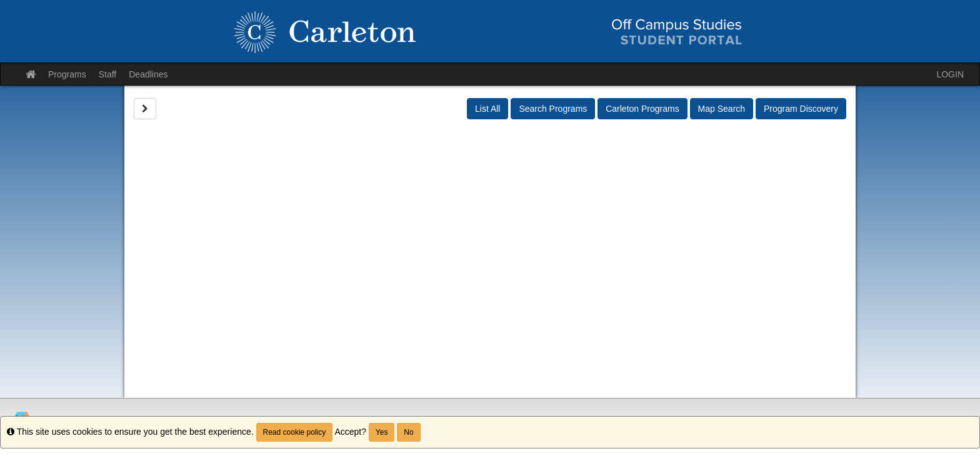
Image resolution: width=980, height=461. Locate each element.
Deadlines (148, 74)
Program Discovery (801, 109)
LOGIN (950, 74)
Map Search (722, 109)
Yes (382, 432)
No (408, 432)
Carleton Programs (642, 109)
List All (487, 109)
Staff (108, 74)
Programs (67, 74)
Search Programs (553, 109)
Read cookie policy (295, 432)
